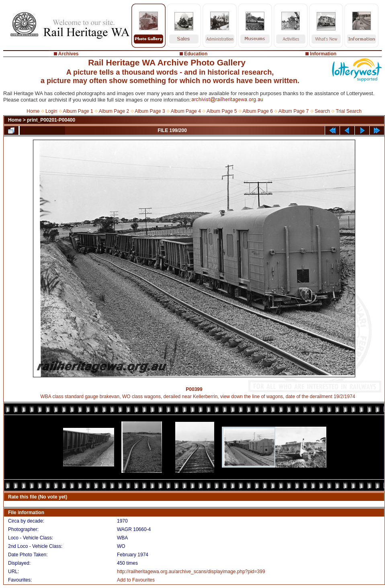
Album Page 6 (257, 111)
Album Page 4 (186, 111)
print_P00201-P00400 (51, 120)
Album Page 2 (114, 111)
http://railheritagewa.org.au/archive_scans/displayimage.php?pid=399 (191, 572)
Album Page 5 (222, 111)
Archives (69, 54)
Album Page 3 (150, 111)
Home (33, 111)
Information (323, 54)
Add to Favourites (136, 580)
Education (196, 54)
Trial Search (348, 111)
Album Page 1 (78, 111)
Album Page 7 (294, 111)
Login (51, 111)
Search (322, 111)
